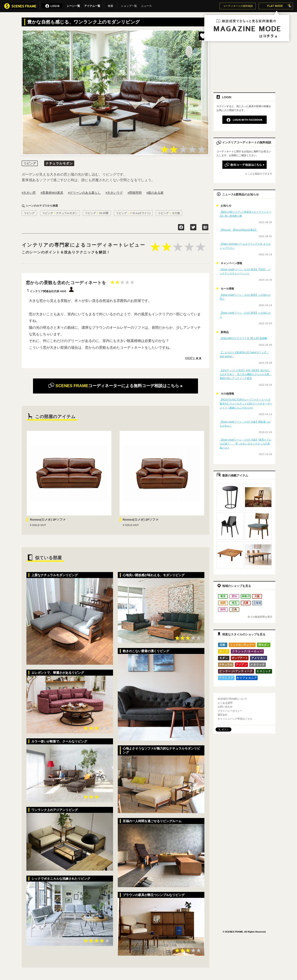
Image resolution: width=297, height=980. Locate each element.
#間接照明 (134, 193)
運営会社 (223, 715)
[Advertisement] (244, 59)
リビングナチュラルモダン (60, 213)
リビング (29, 213)
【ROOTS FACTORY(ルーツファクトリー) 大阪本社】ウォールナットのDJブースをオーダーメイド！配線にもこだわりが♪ (246, 404)
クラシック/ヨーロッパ (247, 651)
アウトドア (226, 678)
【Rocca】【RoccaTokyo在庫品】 (239, 230)
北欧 (223, 645)
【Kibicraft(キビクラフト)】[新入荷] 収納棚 (243, 338)
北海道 (257, 603)
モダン (224, 658)
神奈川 (246, 596)
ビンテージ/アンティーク (236, 671)
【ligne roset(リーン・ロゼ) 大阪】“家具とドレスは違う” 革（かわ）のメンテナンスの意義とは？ (246, 444)
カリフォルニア (247, 678)
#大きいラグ (114, 193)
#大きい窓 (29, 193)
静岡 (223, 609)
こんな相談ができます (260, 174)
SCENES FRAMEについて (232, 699)
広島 (234, 609)
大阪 (257, 596)
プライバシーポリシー (230, 711)
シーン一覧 (73, 5)
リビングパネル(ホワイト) (133, 213)
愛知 (234, 596)
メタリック (258, 665)
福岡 (223, 603)
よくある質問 (225, 703)
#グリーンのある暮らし (84, 193)
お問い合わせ (225, 707)
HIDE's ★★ (193, 358)
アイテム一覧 (92, 5)
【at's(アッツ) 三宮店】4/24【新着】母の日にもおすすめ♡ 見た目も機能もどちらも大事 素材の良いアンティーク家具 (246, 374)
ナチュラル (226, 665)
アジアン (241, 665)
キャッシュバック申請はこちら (235, 719)
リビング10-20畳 (97, 213)
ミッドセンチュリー (242, 645)
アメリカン (259, 658)
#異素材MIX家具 (52, 193)
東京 (223, 596)
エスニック (264, 671)
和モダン (264, 645)
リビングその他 (169, 213)
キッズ (224, 651)
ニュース (146, 5)
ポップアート (240, 658)
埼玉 (234, 603)
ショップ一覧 (129, 5)
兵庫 (246, 603)
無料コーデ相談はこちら (115, 386)
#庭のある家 (155, 193)
